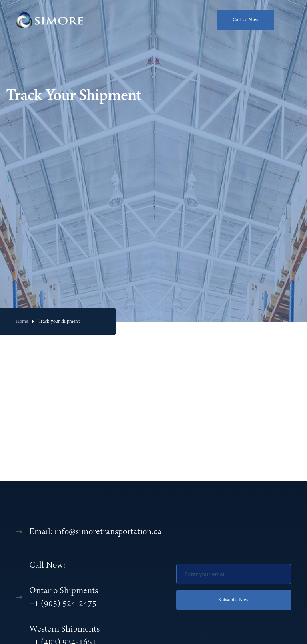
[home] (50, 20)
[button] (288, 19)
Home (22, 322)
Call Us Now (245, 20)
